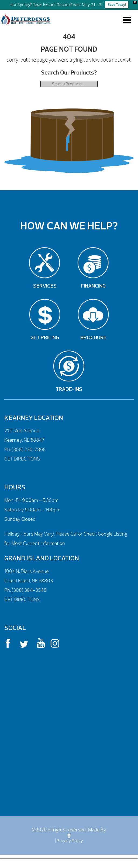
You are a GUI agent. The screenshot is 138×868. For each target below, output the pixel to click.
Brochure (93, 338)
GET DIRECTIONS (22, 459)
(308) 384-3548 (29, 590)
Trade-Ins (69, 389)
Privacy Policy (70, 841)
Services (45, 286)
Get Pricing (45, 338)
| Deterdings (26, 19)
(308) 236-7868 (28, 450)
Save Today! (117, 5)
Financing (93, 286)
